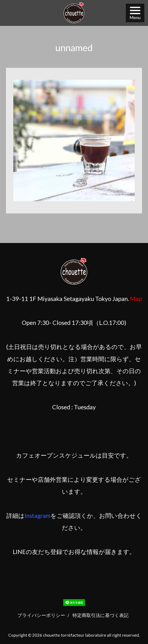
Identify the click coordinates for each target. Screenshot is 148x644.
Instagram (37, 516)
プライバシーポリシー (41, 615)
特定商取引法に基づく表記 (100, 615)
